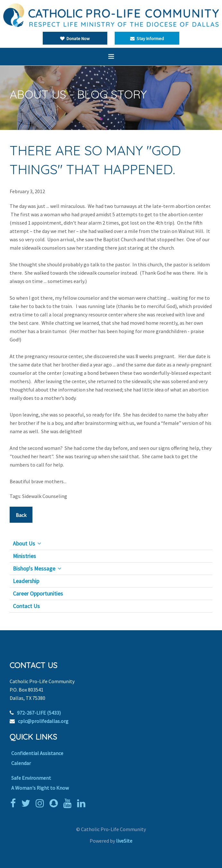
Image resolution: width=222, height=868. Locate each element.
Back (21, 515)
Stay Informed (147, 39)
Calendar (21, 763)
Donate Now (75, 39)
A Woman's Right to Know (40, 788)
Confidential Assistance (37, 753)
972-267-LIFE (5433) (39, 713)
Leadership (26, 581)
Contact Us (26, 606)
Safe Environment (31, 778)
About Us (24, 544)
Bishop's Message (34, 569)
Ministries (24, 556)
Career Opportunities (38, 594)
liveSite (124, 841)
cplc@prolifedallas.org (43, 721)
